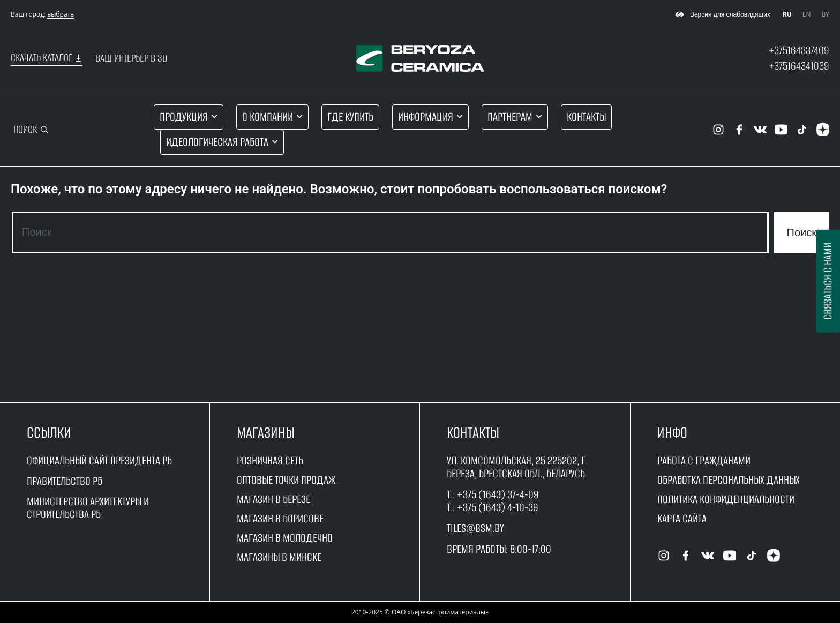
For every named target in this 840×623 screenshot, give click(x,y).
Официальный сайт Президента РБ (99, 460)
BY (826, 14)
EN (807, 14)
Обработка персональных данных (729, 480)
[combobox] (390, 232)
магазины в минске (279, 557)
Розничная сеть (270, 460)
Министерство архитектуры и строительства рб (88, 508)
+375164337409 (799, 50)
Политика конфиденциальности (726, 499)
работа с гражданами (704, 460)
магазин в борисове (280, 518)
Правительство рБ (65, 481)
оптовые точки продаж (286, 480)
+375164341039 (799, 66)
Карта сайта (682, 518)
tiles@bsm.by (475, 528)
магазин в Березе (273, 499)
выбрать (61, 14)
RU (787, 14)
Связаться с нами (827, 281)
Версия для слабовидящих (721, 14)
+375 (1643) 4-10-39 (498, 507)
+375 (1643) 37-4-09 (498, 494)
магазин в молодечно (285, 538)
